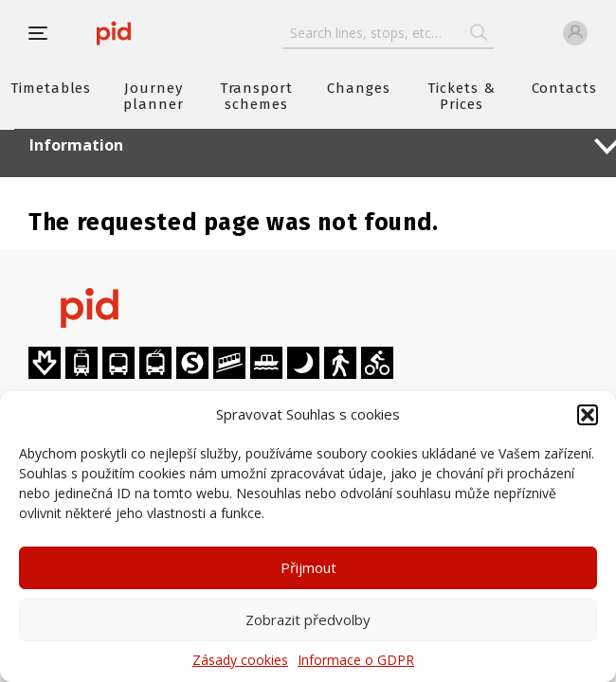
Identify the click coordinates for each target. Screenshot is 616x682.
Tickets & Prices (461, 96)
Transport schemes (256, 96)
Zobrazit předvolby (308, 619)
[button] (588, 415)
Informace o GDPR (356, 660)
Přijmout (308, 567)
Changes (359, 88)
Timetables (51, 88)
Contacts (565, 88)
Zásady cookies (240, 660)
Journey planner (154, 96)
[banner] (114, 33)
